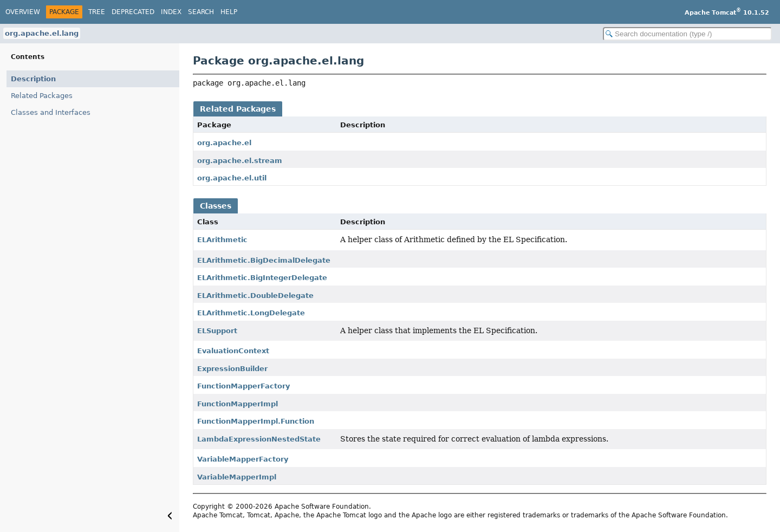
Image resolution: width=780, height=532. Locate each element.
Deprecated (133, 12)
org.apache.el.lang (42, 33)
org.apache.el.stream (240, 161)
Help (229, 12)
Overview (23, 12)
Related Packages (42, 96)
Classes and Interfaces (51, 112)
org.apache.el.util (232, 178)
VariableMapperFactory (243, 459)
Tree (97, 12)
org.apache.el (224, 143)
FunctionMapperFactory (243, 386)
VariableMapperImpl (237, 477)
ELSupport (217, 331)
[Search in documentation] (687, 34)
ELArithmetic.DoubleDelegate (255, 296)
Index (171, 12)
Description (33, 79)
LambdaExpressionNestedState (259, 439)
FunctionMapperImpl (238, 404)
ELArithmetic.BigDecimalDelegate (264, 260)
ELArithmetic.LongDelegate (251, 313)
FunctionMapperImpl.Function (256, 421)
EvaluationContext (233, 351)
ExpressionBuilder (232, 369)
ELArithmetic (222, 240)
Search (201, 12)
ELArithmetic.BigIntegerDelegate (262, 278)
